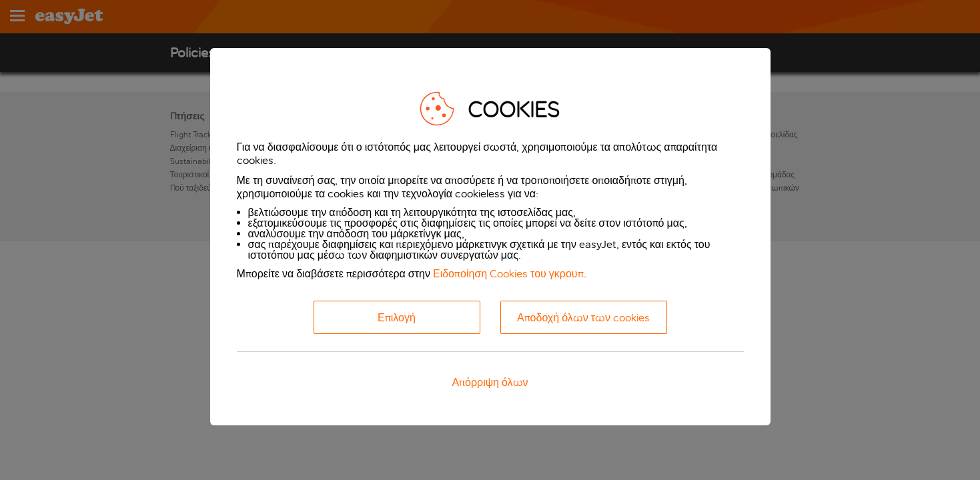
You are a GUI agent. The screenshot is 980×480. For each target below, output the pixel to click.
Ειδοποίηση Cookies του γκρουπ (508, 274)
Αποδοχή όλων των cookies (583, 318)
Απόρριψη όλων (490, 382)
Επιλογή (397, 318)
